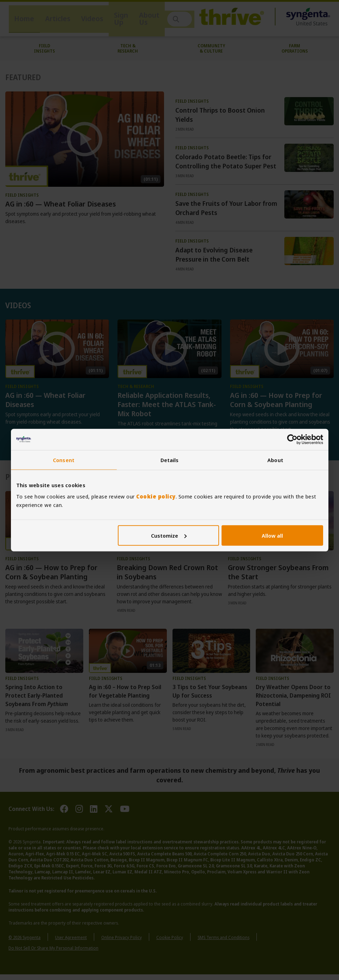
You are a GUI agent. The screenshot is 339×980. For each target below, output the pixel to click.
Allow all (272, 535)
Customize (169, 535)
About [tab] (275, 460)
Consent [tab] (64, 460)
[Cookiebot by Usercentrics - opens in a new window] (292, 440)
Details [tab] (170, 460)
